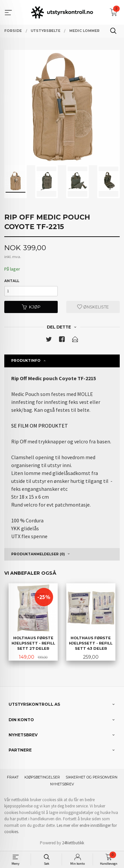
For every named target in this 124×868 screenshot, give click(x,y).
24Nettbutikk (73, 843)
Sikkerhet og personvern (92, 777)
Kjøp (31, 307)
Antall (12, 281)
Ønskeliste (93, 307)
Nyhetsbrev (62, 784)
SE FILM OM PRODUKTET (40, 426)
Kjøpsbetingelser (42, 777)
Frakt (13, 777)
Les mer (63, 825)
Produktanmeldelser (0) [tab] (38, 554)
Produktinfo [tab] (26, 361)
